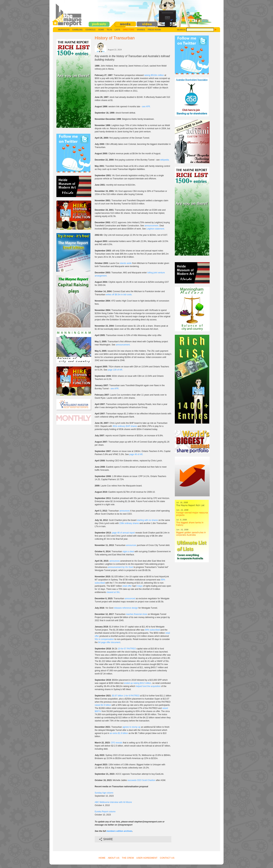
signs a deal (129, 552)
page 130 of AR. (115, 370)
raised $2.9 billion (103, 705)
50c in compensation (104, 639)
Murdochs (64, 30)
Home (102, 858)
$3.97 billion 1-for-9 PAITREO (126, 696)
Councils (90, 30)
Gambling (77, 30)
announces (125, 511)
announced (130, 599)
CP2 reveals (117, 743)
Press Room (154, 30)
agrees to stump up (132, 727)
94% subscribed (152, 630)
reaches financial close (137, 614)
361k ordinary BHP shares (125, 426)
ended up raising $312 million (138, 683)
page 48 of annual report (123, 533)
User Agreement (147, 858)
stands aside (126, 263)
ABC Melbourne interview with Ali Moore (113, 802)
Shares (141, 30)
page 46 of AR (136, 454)
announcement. (152, 226)
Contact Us (167, 858)
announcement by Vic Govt (120, 567)
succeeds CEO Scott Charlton (141, 780)
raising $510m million (154, 75)
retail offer (127, 586)
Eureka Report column (105, 812)
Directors (129, 30)
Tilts (109, 30)
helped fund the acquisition (148, 686)
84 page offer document (109, 642)
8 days (139, 586)
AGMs (101, 30)
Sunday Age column (104, 793)
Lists (117, 30)
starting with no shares (147, 520)
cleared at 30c (113, 592)
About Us (114, 858)
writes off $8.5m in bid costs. (119, 295)
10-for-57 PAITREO (127, 649)
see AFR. (146, 107)
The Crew (128, 858)
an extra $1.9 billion (119, 733)
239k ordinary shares (129, 523)
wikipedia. (165, 160)
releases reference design (126, 608)
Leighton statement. (156, 229)
